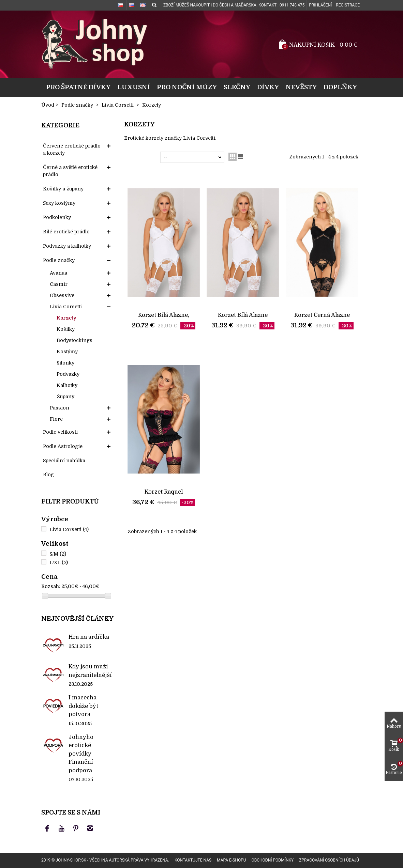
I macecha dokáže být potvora (83, 706)
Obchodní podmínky (272, 860)
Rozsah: (51, 586)
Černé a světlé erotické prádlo (70, 171)
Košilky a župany (63, 189)
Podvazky (68, 374)
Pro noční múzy (187, 87)
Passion (59, 408)
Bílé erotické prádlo (66, 232)
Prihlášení (320, 5)
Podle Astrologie (63, 446)
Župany (65, 397)
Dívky (268, 87)
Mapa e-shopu (231, 860)
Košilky (66, 329)
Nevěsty (301, 87)
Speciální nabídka (64, 461)
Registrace (348, 5)
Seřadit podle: (144, 157)
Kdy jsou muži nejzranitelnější (90, 671)
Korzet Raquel (164, 492)
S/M (58, 554)
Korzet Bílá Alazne (243, 315)
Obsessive (62, 295)
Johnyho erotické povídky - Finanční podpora (82, 754)
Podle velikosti (60, 432)
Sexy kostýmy (59, 203)
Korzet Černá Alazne (322, 315)
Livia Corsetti (66, 307)
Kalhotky (67, 385)
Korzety (66, 318)
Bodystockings (74, 340)
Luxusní (134, 87)
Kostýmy (67, 352)
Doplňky (340, 87)
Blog (48, 475)
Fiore (56, 419)
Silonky (65, 363)
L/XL (59, 562)
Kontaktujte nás (193, 860)
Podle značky (59, 260)
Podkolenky (57, 217)
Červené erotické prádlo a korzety (72, 149)
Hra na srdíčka (89, 637)
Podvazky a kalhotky (67, 246)
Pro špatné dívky (78, 87)
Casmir (59, 284)
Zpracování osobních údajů (329, 860)
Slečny (237, 87)
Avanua (58, 273)
